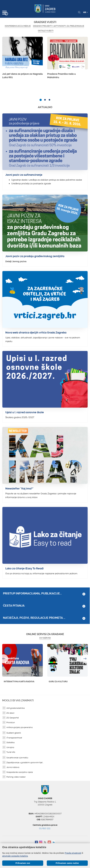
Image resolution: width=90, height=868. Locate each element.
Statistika (10, 742)
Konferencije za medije (18, 26)
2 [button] (45, 100)
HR (85, 12)
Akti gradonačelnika (16, 708)
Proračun (11, 722)
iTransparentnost (14, 738)
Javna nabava (13, 767)
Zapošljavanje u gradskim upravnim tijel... (25, 763)
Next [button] (86, 659)
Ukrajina (10, 747)
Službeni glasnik (14, 733)
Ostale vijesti (46, 31)
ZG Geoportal (13, 718)
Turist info (11, 752)
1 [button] (41, 100)
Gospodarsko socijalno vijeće (20, 772)
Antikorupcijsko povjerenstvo (20, 727)
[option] (22, 59)
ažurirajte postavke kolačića (15, 856)
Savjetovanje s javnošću (17, 758)
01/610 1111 (45, 828)
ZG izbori (10, 713)
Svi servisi (45, 638)
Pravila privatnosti (73, 853)
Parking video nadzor (16, 777)
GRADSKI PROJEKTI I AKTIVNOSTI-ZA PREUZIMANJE (59, 26)
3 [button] (49, 100)
